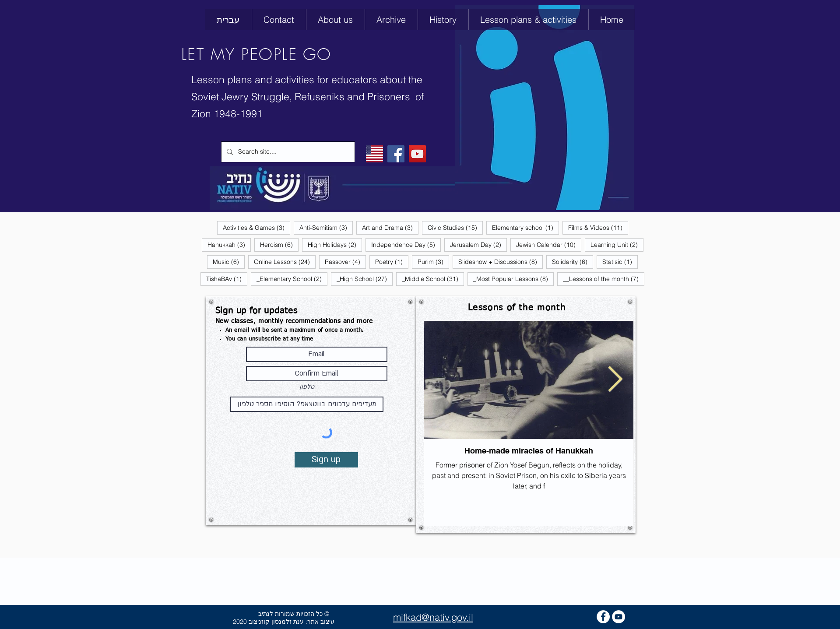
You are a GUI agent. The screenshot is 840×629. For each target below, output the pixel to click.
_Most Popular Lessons (513, 279)
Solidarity (573, 262)
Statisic (620, 262)
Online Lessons (285, 262)
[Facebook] (396, 154)
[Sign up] (326, 460)
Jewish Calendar (549, 244)
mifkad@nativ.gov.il (433, 617)
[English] (374, 154)
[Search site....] (287, 152)
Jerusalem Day (478, 244)
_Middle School (433, 279)
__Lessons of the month (604, 279)
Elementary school (525, 227)
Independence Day (406, 244)
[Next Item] (615, 380)
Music (229, 262)
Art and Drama (390, 227)
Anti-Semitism (326, 227)
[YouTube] (417, 154)
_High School (365, 279)
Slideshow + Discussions (501, 262)
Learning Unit (617, 244)
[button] (443, 19)
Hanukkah (229, 244)
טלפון (307, 387)
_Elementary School (292, 279)
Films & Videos (598, 227)
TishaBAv (227, 279)
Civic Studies (455, 227)
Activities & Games (257, 227)
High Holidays (335, 244)
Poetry (392, 262)
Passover (345, 262)
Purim (433, 262)
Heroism (279, 244)
